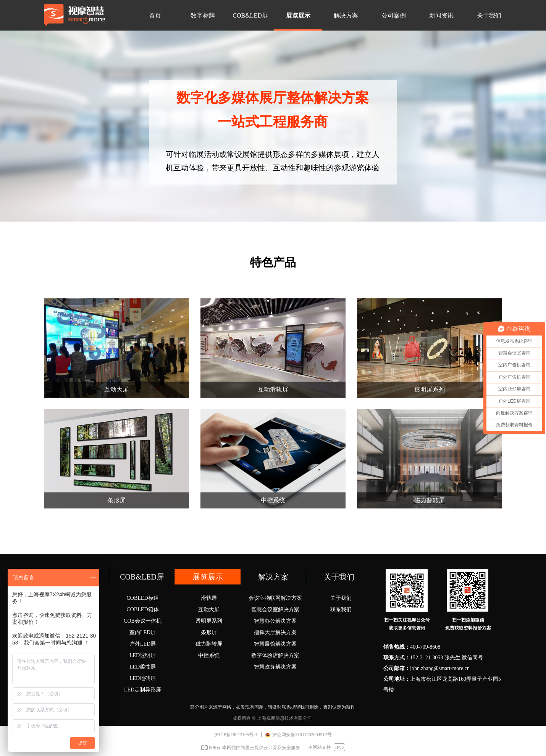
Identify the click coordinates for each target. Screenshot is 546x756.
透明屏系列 (430, 389)
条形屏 (116, 500)
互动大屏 (116, 389)
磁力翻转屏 (430, 500)
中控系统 (273, 500)
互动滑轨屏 (273, 389)
